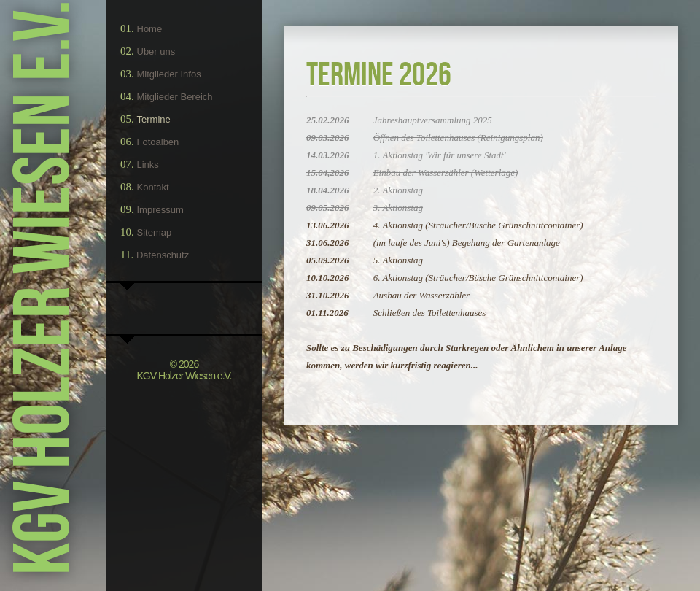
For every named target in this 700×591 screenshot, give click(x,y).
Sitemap (155, 232)
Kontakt (153, 187)
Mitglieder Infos (169, 74)
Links (148, 165)
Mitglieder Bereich (175, 97)
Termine (154, 119)
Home (150, 29)
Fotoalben (158, 142)
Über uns (156, 51)
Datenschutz (163, 255)
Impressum (160, 210)
